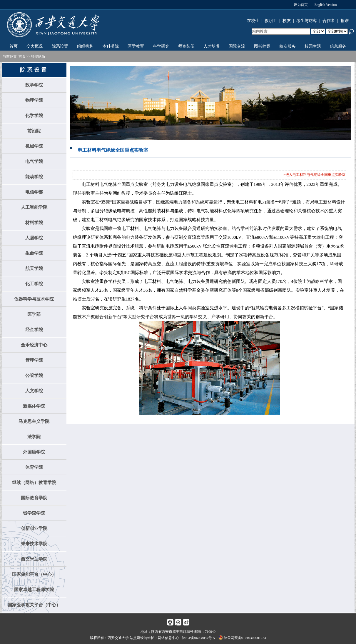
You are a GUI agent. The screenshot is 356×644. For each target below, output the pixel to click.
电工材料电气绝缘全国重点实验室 (113, 150)
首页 (14, 46)
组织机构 (85, 46)
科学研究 (161, 46)
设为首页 (301, 5)
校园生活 (313, 46)
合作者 (329, 21)
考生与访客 (307, 21)
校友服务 (288, 46)
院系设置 (60, 46)
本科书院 (111, 46)
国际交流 (237, 46)
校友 (287, 21)
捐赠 (345, 21)
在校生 (253, 21)
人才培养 (212, 46)
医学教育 (136, 46)
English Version (325, 5)
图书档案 (262, 46)
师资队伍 (186, 46)
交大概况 (35, 46)
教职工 (271, 21)
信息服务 (338, 46)
